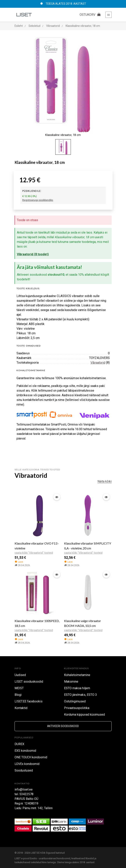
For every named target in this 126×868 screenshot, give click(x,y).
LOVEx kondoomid (27, 764)
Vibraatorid (98, 363)
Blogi (18, 695)
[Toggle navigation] (109, 15)
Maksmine (71, 682)
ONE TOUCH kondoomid (31, 757)
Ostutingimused (75, 701)
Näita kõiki (105, 481)
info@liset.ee (24, 789)
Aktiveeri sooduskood (63, 726)
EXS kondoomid (25, 751)
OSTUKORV (91, 15)
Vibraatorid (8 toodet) (33, 254)
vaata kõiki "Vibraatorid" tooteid (34, 553)
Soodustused (24, 770)
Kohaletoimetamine (77, 675)
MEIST (19, 688)
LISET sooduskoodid (29, 682)
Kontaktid (21, 708)
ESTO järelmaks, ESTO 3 (80, 695)
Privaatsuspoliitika (77, 708)
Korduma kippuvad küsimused (84, 715)
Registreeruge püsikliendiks (38, 200)
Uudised (20, 675)
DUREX (19, 744)
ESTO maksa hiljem (77, 688)
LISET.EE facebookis (29, 701)
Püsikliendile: (32, 191)
